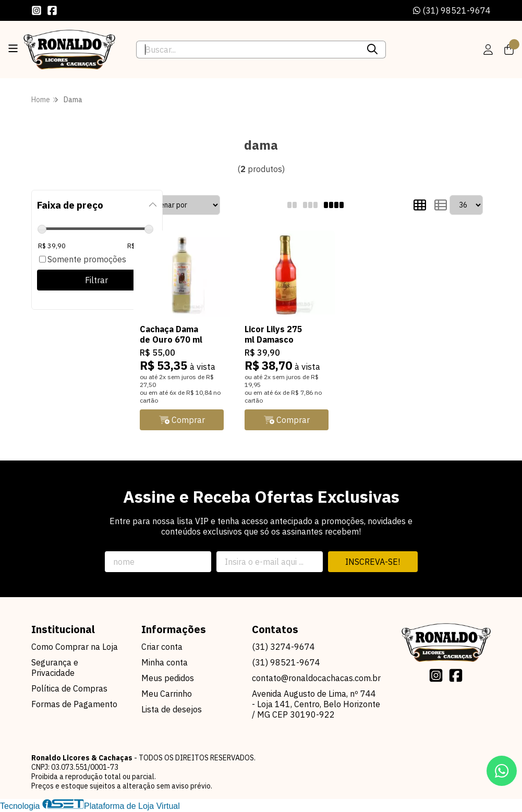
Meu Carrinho (167, 695)
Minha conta (165, 663)
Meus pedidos (168, 679)
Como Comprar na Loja (75, 648)
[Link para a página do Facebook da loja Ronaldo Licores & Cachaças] (52, 10)
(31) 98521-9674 (452, 10)
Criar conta (162, 648)
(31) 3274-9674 (283, 648)
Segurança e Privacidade (55, 669)
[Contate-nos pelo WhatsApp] (502, 771)
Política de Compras (69, 689)
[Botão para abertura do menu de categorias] (13, 49)
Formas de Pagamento (74, 705)
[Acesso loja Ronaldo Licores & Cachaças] (488, 50)
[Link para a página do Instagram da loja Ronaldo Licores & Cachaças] (37, 10)
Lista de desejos (172, 710)
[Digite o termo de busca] (248, 50)
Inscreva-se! (373, 563)
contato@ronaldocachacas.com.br (316, 679)
